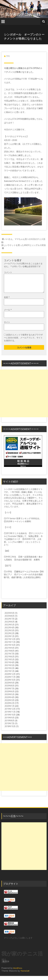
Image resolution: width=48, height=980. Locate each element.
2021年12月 (10, 643)
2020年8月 (9, 690)
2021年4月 (9, 666)
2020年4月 (9, 701)
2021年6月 (9, 661)
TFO (8, 56)
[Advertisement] (24, 397)
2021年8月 (9, 655)
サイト (7, 326)
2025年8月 (9, 620)
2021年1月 (9, 675)
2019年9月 (9, 722)
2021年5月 (9, 663)
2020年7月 (9, 693)
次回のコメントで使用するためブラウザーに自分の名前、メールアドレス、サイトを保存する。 (23, 342)
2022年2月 (9, 637)
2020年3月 (9, 704)
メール (8, 314)
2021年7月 (9, 658)
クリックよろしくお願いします (18, 942)
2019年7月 (9, 727)
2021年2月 (9, 672)
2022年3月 (9, 634)
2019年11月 (10, 716)
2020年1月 (9, 710)
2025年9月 (9, 617)
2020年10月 (10, 684)
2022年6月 (9, 626)
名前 (7, 301)
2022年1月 (9, 640)
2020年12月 (10, 678)
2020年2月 (9, 707)
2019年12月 (10, 713)
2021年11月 (10, 646)
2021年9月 (9, 652)
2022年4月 (9, 632)
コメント (8, 272)
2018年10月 (10, 730)
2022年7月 (9, 623)
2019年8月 (9, 725)
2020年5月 (9, 698)
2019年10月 (10, 719)
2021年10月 (10, 649)
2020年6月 (9, 695)
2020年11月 (10, 681)
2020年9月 (9, 687)
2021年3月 (9, 669)
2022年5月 (9, 629)
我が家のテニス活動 (25, 14)
